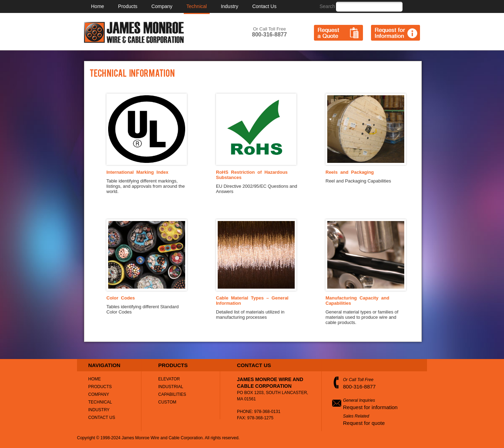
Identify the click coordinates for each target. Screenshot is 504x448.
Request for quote (364, 423)
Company (162, 6)
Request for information (370, 407)
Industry (230, 6)
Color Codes (121, 298)
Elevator (169, 379)
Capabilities (172, 394)
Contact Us (264, 6)
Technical (197, 6)
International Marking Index (137, 172)
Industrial (171, 387)
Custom (167, 402)
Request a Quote (338, 33)
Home (97, 6)
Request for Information (395, 33)
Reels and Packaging (350, 172)
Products (128, 6)
